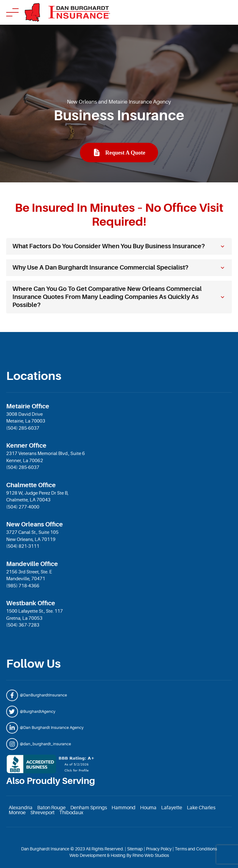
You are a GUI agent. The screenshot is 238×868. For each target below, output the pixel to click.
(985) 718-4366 (23, 586)
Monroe (17, 813)
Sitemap (135, 849)
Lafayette (172, 808)
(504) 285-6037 (23, 428)
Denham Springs (89, 808)
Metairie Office (28, 406)
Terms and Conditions (196, 849)
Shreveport (42, 813)
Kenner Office (26, 446)
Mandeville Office (32, 564)
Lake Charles (201, 808)
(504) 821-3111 (23, 546)
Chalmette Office (31, 485)
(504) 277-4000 (23, 507)
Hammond (123, 808)
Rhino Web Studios (151, 855)
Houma (148, 808)
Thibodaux (71, 813)
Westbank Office (31, 603)
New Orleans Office (35, 524)
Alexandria (21, 808)
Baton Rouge (51, 808)
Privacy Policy (159, 849)
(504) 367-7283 (23, 625)
